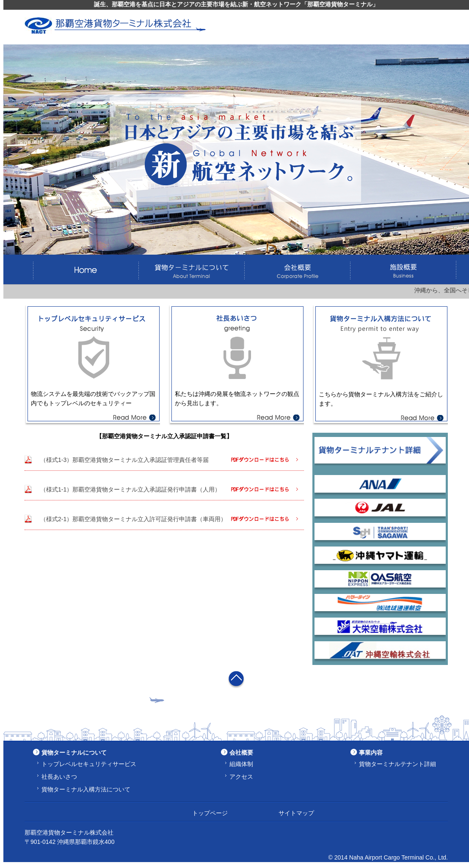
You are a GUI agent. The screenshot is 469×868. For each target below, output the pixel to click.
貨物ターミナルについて (74, 753)
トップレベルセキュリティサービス (89, 764)
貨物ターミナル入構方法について (86, 789)
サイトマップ (296, 813)
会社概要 (241, 753)
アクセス (241, 777)
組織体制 (241, 764)
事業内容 (371, 753)
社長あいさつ (59, 777)
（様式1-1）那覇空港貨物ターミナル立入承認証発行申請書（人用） (130, 489)
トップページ (210, 813)
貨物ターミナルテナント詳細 (397, 764)
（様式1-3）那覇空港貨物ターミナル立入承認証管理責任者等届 (124, 460)
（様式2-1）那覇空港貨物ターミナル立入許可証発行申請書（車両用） (133, 519)
